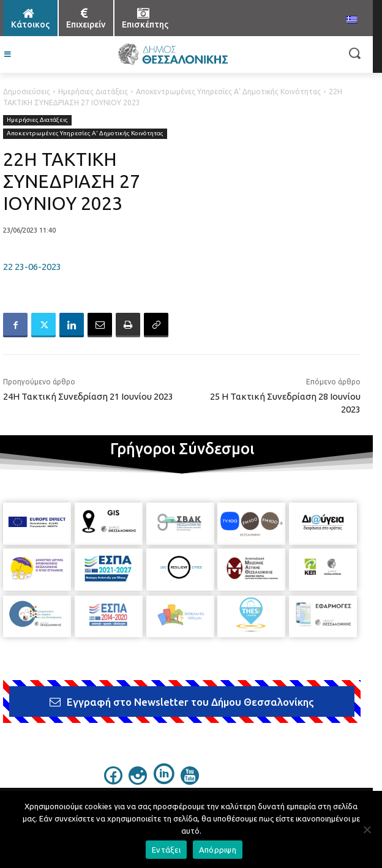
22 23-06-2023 (32, 267)
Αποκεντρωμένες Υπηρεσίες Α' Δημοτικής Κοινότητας (228, 92)
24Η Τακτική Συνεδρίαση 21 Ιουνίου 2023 (88, 396)
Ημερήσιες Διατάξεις (93, 92)
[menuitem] (352, 20)
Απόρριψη (218, 850)
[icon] (113, 781)
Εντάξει (166, 850)
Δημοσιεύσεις (27, 92)
